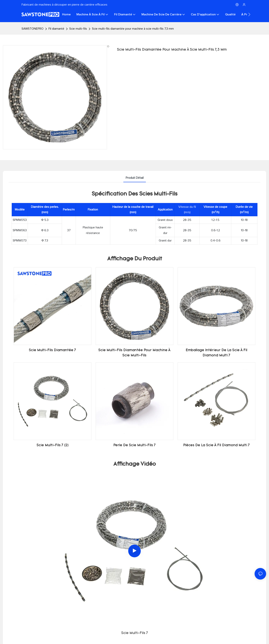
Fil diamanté (56, 29)
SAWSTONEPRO (33, 29)
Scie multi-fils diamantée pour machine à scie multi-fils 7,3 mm (133, 29)
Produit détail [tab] (135, 178)
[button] (249, 14)
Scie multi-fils (78, 29)
